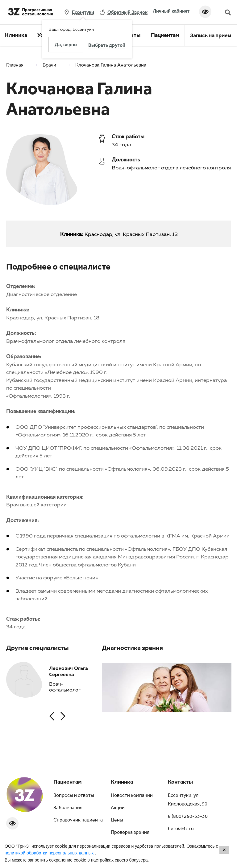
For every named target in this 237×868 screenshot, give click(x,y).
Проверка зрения (130, 833)
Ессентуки (83, 12)
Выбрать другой (107, 46)
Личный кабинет (171, 11)
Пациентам (165, 36)
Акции (118, 808)
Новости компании (132, 796)
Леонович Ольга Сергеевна (69, 671)
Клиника (16, 36)
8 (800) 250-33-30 (188, 817)
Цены (117, 821)
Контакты (180, 783)
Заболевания (68, 808)
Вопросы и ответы (74, 796)
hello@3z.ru (181, 829)
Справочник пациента (78, 821)
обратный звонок (127, 12)
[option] (24, 680)
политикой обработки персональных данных (50, 853)
